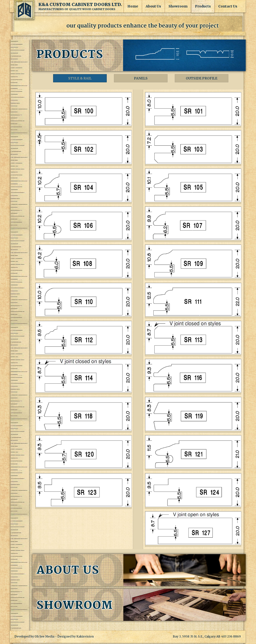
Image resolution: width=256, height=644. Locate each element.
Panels (141, 78)
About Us (153, 6)
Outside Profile (202, 78)
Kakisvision (85, 636)
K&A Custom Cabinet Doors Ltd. (24, 10)
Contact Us (228, 6)
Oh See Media (44, 636)
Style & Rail (80, 78)
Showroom (178, 6)
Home (133, 6)
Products (203, 6)
